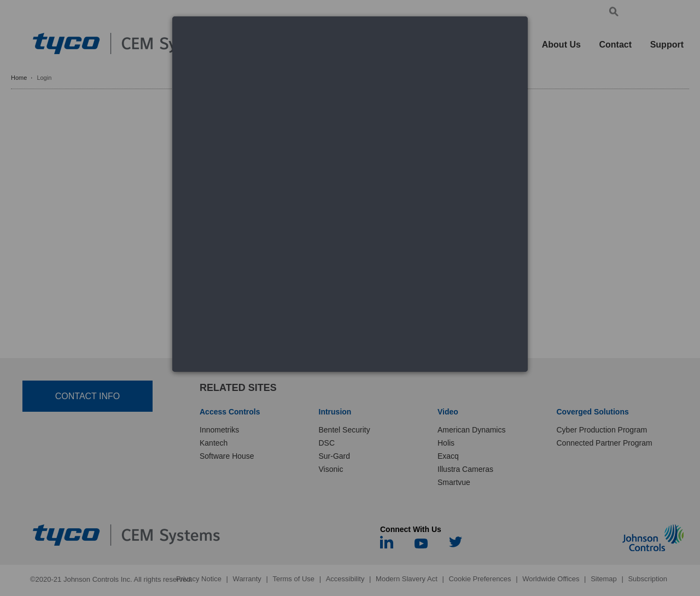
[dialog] (350, 194)
